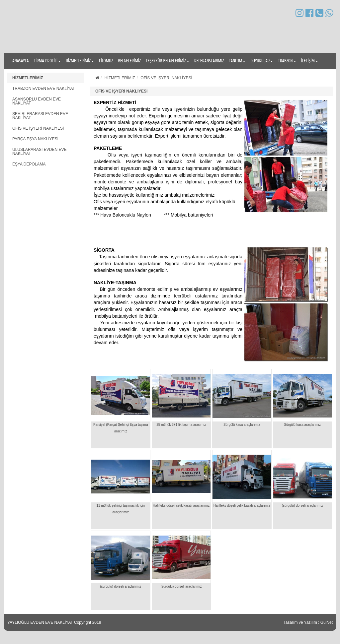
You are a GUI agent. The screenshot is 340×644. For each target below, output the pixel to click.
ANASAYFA (21, 61)
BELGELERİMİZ (129, 61)
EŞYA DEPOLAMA (29, 164)
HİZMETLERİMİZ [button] (80, 61)
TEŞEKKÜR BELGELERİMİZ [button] (168, 61)
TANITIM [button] (237, 61)
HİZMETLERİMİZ (28, 78)
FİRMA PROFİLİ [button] (47, 61)
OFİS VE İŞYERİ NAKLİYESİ (38, 128)
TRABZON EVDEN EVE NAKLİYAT (44, 89)
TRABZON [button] (287, 61)
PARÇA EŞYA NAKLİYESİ (35, 139)
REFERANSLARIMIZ (209, 61)
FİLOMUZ (106, 61)
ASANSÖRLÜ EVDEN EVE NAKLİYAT (37, 101)
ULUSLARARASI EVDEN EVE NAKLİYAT (39, 152)
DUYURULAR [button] (262, 61)
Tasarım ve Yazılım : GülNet (308, 622)
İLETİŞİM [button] (310, 61)
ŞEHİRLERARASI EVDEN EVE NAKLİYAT (40, 116)
